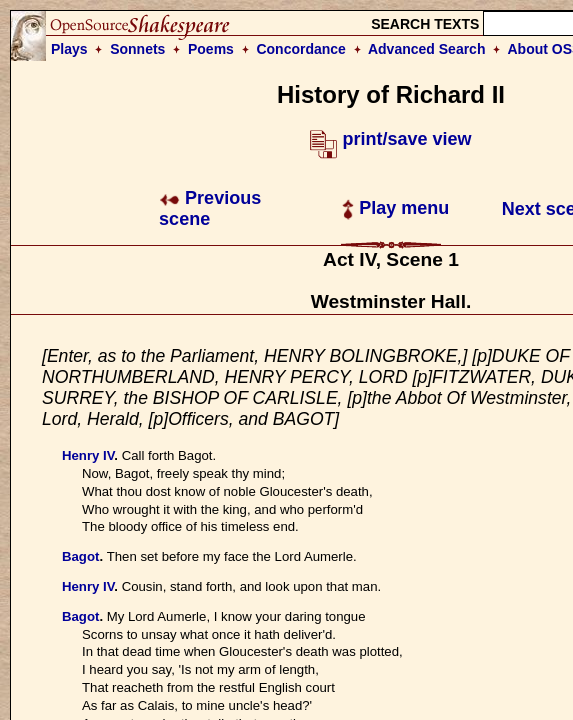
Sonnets (137, 49)
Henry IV (88, 455)
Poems (211, 49)
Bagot (80, 556)
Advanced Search (427, 49)
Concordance (300, 49)
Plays (69, 49)
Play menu (395, 208)
